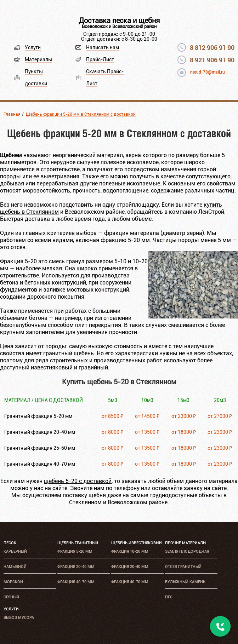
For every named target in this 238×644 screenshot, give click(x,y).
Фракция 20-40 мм (76, 567)
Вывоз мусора (19, 618)
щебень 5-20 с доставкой (78, 481)
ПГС (169, 597)
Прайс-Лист (100, 59)
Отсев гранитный (183, 567)
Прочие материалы (186, 543)
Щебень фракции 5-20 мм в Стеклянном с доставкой (81, 114)
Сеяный (11, 597)
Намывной (15, 567)
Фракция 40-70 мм (76, 582)
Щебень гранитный (78, 543)
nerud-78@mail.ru (208, 72)
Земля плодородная (187, 551)
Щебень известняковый (137, 543)
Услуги (33, 47)
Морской (13, 582)
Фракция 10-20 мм (130, 551)
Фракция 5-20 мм (75, 551)
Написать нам (103, 47)
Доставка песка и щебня (119, 21)
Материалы (38, 59)
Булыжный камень (185, 582)
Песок (10, 543)
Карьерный (15, 551)
